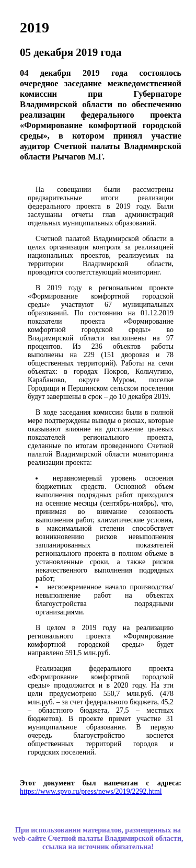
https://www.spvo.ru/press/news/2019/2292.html (91, 791)
